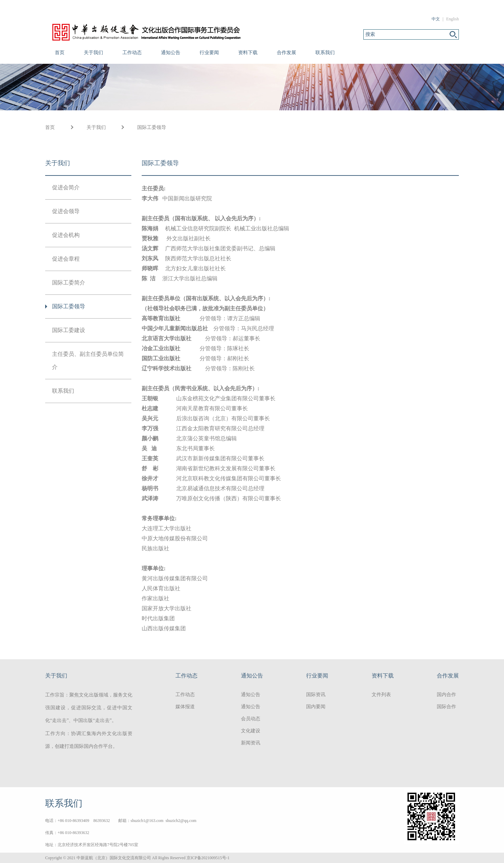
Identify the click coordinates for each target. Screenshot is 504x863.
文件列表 (381, 695)
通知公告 (171, 53)
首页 (60, 53)
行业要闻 (209, 53)
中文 (436, 19)
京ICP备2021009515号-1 (208, 858)
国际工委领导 (152, 127)
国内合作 (446, 695)
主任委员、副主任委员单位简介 (88, 360)
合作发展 (286, 53)
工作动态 (132, 53)
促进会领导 (66, 211)
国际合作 (446, 707)
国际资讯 (316, 695)
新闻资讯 (251, 743)
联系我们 (325, 53)
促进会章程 (66, 259)
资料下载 (248, 53)
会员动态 (251, 719)
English (452, 19)
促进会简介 (66, 187)
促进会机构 (66, 235)
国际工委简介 (69, 283)
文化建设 (251, 731)
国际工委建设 (69, 330)
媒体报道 (185, 707)
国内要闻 (316, 707)
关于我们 (93, 53)
